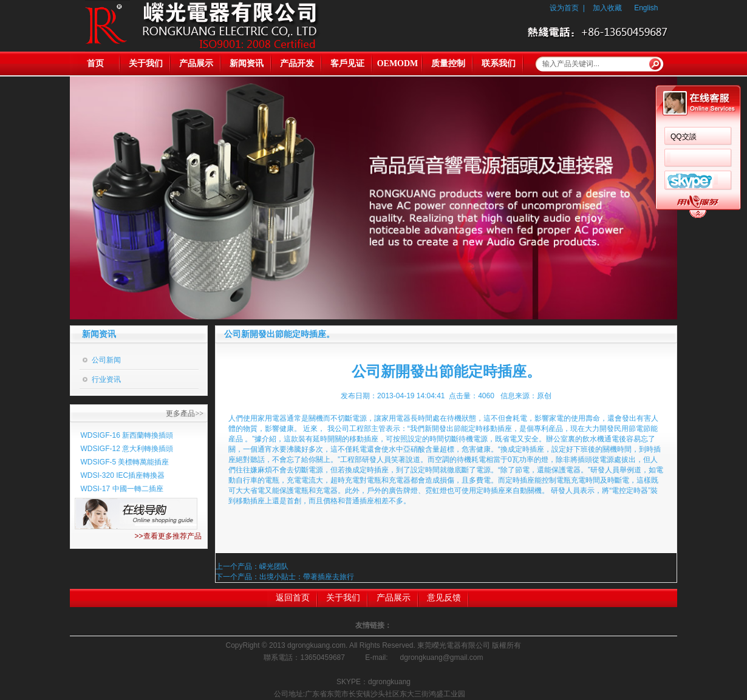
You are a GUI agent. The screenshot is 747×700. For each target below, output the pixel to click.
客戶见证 (347, 63)
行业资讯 (106, 379)
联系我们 (499, 63)
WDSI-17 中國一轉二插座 (122, 489)
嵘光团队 (274, 566)
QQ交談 (684, 137)
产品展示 (196, 63)
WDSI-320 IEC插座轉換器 (123, 475)
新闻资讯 (247, 63)
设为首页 (564, 8)
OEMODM (398, 63)
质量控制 (448, 63)
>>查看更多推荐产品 (168, 536)
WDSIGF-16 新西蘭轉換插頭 (127, 435)
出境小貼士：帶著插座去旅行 (307, 577)
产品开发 (297, 63)
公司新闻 (106, 360)
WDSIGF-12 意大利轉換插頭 (127, 449)
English (646, 8)
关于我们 (146, 63)
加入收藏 (607, 8)
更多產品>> (185, 413)
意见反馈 (444, 598)
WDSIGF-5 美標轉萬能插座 (125, 462)
